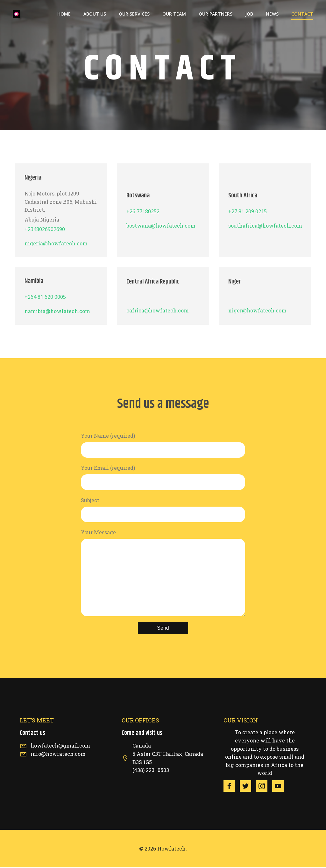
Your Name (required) (163, 446)
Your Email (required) (163, 478)
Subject (163, 510)
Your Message (163, 573)
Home (64, 14)
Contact (302, 14)
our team (174, 14)
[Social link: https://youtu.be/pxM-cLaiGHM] (280, 787)
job (249, 14)
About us (95, 14)
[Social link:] (264, 787)
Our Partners (216, 14)
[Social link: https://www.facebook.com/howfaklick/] (232, 787)
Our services (134, 14)
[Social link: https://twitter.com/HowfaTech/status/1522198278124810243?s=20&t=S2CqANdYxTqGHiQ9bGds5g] (248, 787)
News (272, 14)
